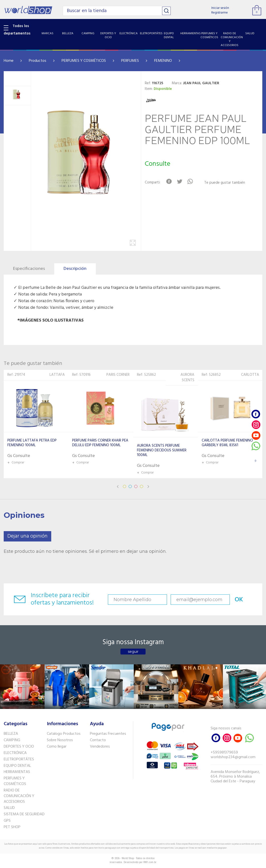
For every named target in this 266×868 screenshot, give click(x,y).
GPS (7, 821)
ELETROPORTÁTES (19, 759)
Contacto (98, 740)
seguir (133, 652)
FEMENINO (163, 61)
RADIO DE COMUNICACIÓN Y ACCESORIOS (19, 796)
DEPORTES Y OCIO (19, 747)
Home (9, 61)
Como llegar (57, 747)
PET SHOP (12, 827)
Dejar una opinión (27, 536)
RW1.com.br (150, 862)
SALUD (9, 808)
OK (239, 600)
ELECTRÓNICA (15, 753)
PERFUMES (130, 61)
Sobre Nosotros (60, 740)
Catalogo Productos (64, 734)
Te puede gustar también (225, 183)
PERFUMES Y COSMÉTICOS (84, 61)
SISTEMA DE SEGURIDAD (24, 814)
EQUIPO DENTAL (17, 766)
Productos (38, 61)
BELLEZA (11, 734)
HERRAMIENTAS (17, 772)
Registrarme (220, 13)
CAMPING (12, 740)
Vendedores (100, 747)
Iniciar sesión (220, 8)
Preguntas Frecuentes (108, 734)
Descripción (75, 269)
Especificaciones (29, 269)
